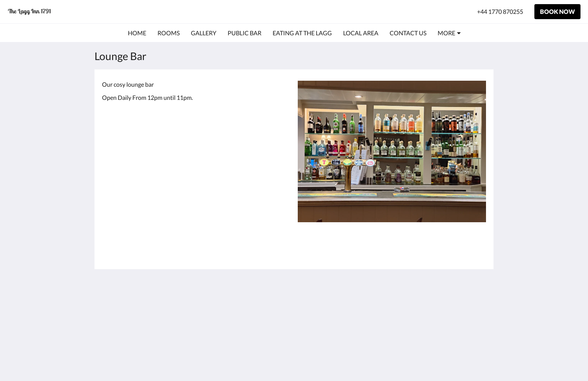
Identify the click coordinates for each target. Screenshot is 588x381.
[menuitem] (137, 33)
